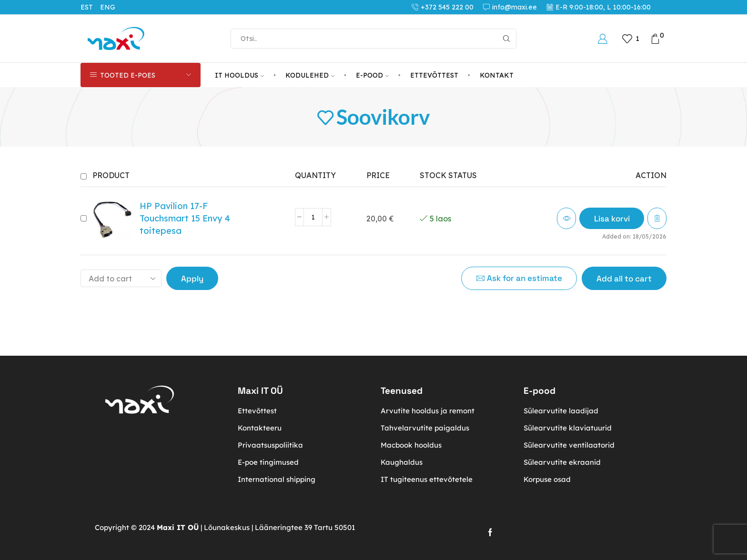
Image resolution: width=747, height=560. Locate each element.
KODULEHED (310, 75)
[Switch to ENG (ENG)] (111, 7)
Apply (192, 279)
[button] (611, 218)
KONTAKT (497, 75)
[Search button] (506, 39)
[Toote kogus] (313, 217)
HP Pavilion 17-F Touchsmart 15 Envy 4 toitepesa (185, 218)
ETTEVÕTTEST (434, 75)
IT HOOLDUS (239, 75)
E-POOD (372, 75)
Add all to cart (624, 279)
